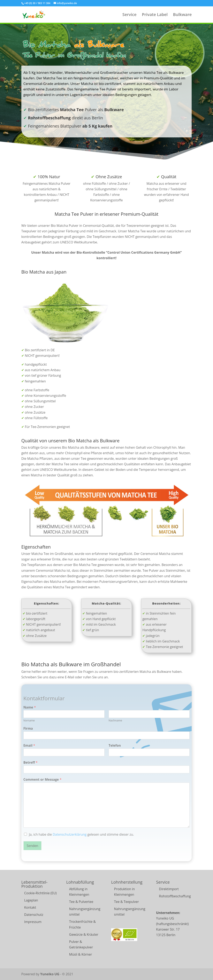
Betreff (31, 763)
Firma (28, 728)
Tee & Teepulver (126, 902)
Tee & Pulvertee (81, 902)
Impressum (33, 922)
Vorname (29, 720)
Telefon (115, 746)
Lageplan (31, 900)
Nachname (115, 720)
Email (29, 746)
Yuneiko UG (50, 974)
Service (130, 15)
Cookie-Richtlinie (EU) (40, 893)
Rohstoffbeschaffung (175, 896)
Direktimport (169, 889)
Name (30, 707)
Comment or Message (43, 780)
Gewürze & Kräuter (84, 934)
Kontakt (30, 907)
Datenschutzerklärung (70, 834)
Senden (32, 846)
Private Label (155, 15)
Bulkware (182, 15)
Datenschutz (34, 915)
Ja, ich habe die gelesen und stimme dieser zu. (81, 834)
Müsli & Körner (81, 954)
